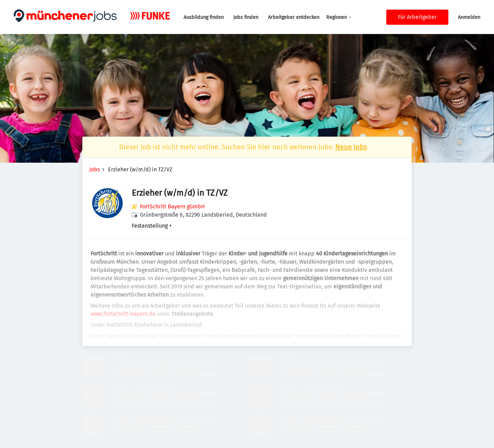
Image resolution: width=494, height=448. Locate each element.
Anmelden (469, 17)
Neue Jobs (351, 147)
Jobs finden (246, 17)
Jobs (95, 169)
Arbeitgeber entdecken (294, 17)
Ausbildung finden (204, 17)
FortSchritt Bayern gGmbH (172, 206)
